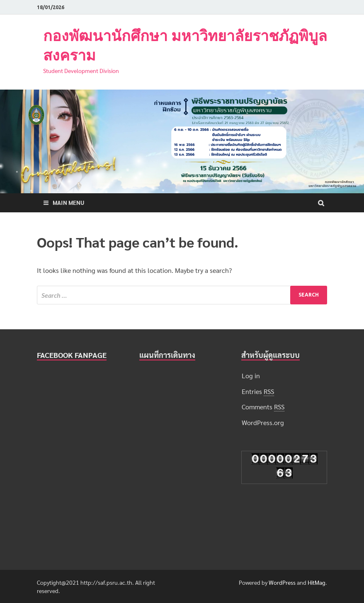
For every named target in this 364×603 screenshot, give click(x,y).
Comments (263, 407)
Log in (251, 376)
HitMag (317, 582)
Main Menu (68, 202)
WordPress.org (263, 422)
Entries (258, 391)
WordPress (282, 582)
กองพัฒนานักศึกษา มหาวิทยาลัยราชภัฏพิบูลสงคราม (185, 45)
